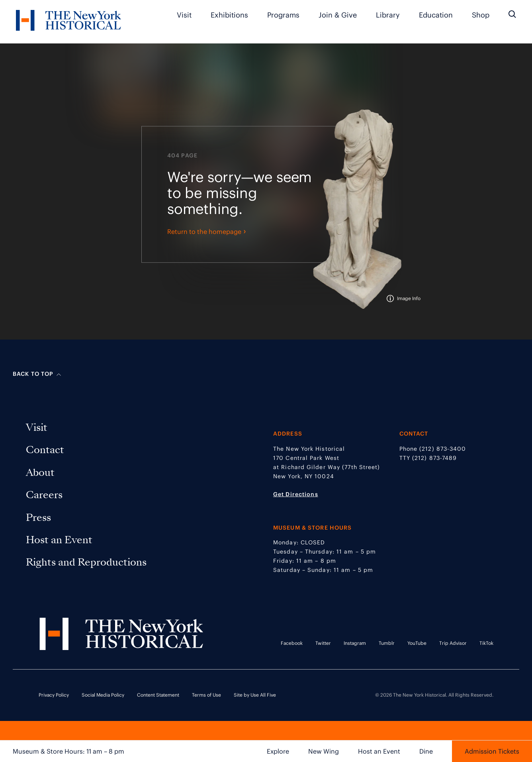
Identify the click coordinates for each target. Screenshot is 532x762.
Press (40, 517)
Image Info (409, 300)
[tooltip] (404, 300)
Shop (481, 15)
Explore (278, 751)
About (42, 472)
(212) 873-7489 (434, 458)
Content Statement (158, 695)
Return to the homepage (207, 233)
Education (436, 15)
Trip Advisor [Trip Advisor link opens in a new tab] (453, 643)
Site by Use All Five (255, 695)
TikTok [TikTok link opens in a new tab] (486, 643)
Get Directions (296, 494)
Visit (184, 15)
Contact (47, 450)
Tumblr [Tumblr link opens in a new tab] (387, 643)
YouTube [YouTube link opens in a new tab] (417, 643)
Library (388, 15)
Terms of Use (206, 695)
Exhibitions (229, 15)
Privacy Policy (54, 695)
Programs (283, 15)
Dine (426, 751)
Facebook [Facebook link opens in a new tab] (292, 643)
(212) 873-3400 (443, 449)
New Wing (324, 751)
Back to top (37, 374)
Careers (46, 495)
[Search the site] (512, 15)
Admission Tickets (492, 751)
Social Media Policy (103, 695)
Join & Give (338, 15)
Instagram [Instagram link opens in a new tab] (355, 643)
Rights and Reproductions (86, 562)
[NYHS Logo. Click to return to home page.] (68, 22)
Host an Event (379, 751)
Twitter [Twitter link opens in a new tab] (323, 643)
